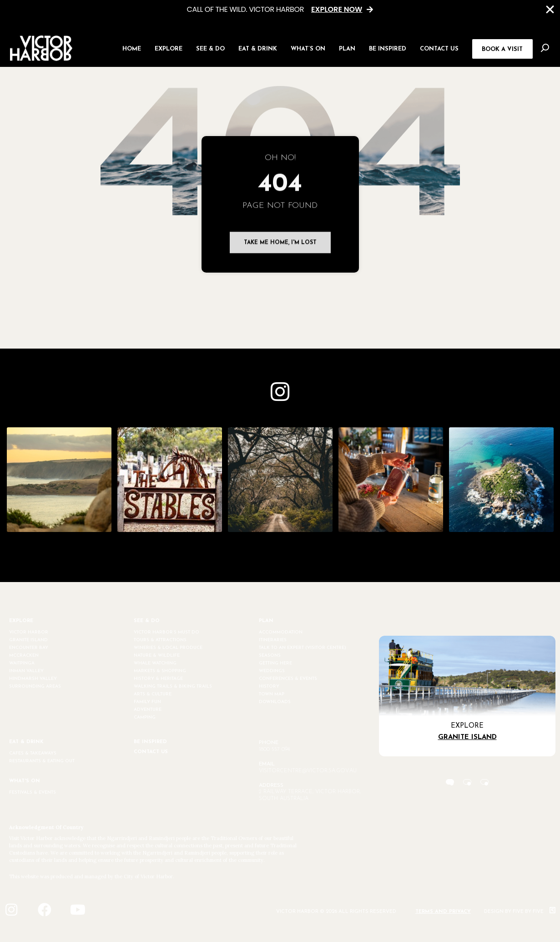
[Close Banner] (550, 10)
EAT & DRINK (26, 742)
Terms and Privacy (443, 912)
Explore (467, 726)
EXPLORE (21, 621)
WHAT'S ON (25, 781)
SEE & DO (147, 621)
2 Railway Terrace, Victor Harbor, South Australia (310, 795)
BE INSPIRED (150, 742)
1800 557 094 (274, 750)
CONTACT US (151, 752)
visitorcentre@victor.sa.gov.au (308, 771)
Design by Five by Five (520, 912)
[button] (169, 48)
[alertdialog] (280, 10)
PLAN (266, 621)
